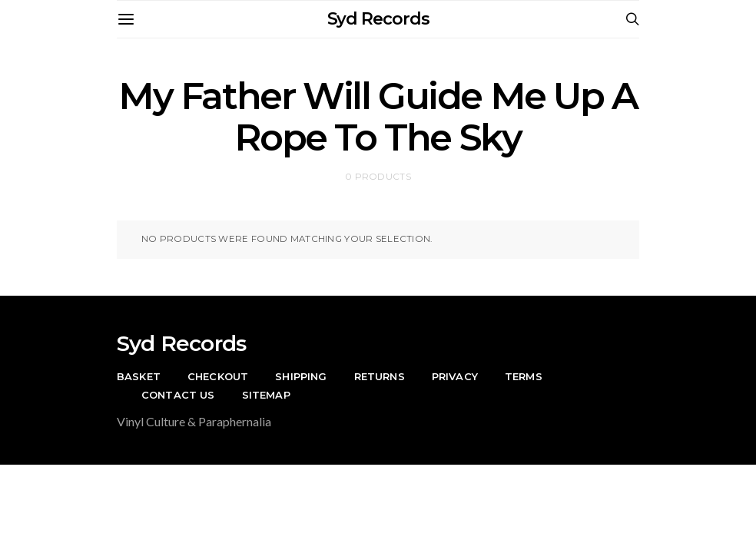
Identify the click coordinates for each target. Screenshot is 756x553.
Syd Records (378, 19)
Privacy (455, 376)
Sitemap (266, 395)
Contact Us (178, 395)
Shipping (301, 376)
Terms (524, 376)
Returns (380, 376)
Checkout (218, 376)
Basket (139, 376)
